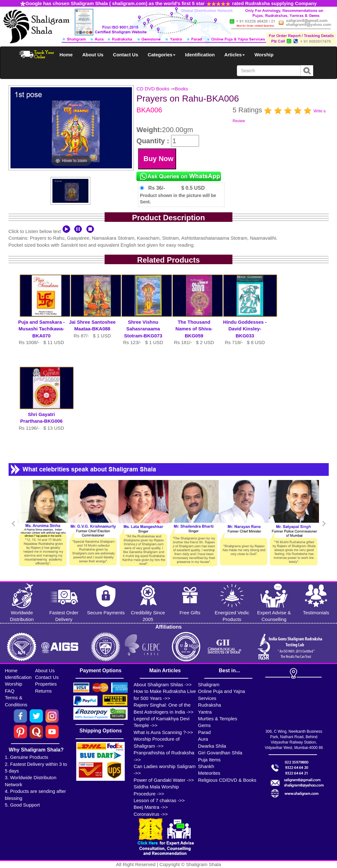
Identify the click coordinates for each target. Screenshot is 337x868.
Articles (234, 55)
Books (182, 89)
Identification (200, 55)
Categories (162, 55)
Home (66, 55)
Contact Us (125, 55)
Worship (264, 55)
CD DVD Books (153, 89)
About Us (93, 55)
